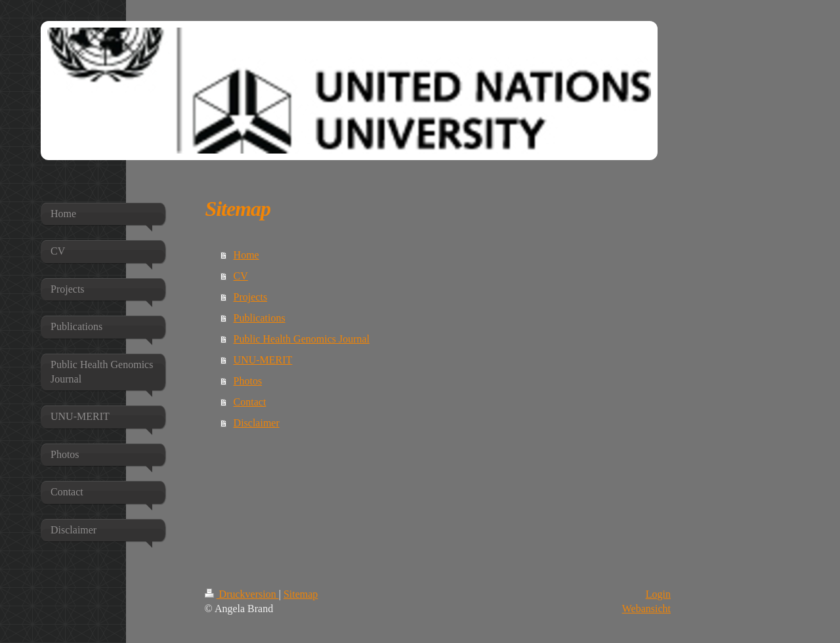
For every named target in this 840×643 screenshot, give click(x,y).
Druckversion (242, 594)
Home (246, 255)
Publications (260, 318)
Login (658, 594)
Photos (248, 381)
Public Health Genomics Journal (302, 339)
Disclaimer (257, 423)
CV (241, 276)
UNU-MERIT (263, 360)
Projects (251, 297)
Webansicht (646, 609)
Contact (250, 402)
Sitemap (301, 594)
